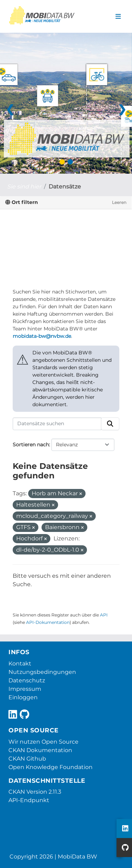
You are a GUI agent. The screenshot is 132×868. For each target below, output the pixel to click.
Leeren (119, 202)
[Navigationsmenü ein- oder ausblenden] (118, 17)
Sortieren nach (31, 445)
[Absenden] (110, 424)
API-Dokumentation (48, 622)
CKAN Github (27, 759)
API (104, 615)
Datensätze (65, 187)
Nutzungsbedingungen (42, 672)
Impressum (25, 689)
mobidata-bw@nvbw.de (42, 336)
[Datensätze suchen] (57, 424)
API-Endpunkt (29, 800)
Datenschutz (27, 680)
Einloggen (23, 697)
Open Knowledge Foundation (51, 767)
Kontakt (20, 664)
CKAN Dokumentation (40, 750)
